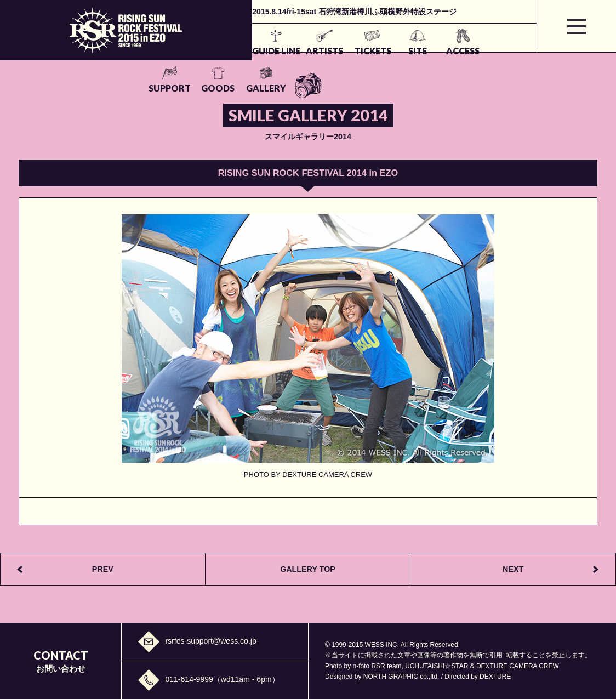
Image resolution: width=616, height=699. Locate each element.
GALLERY (518, 51)
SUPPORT (417, 51)
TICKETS (272, 51)
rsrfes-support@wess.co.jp (210, 641)
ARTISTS (221, 51)
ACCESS (366, 51)
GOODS (467, 51)
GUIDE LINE (171, 51)
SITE (319, 51)
